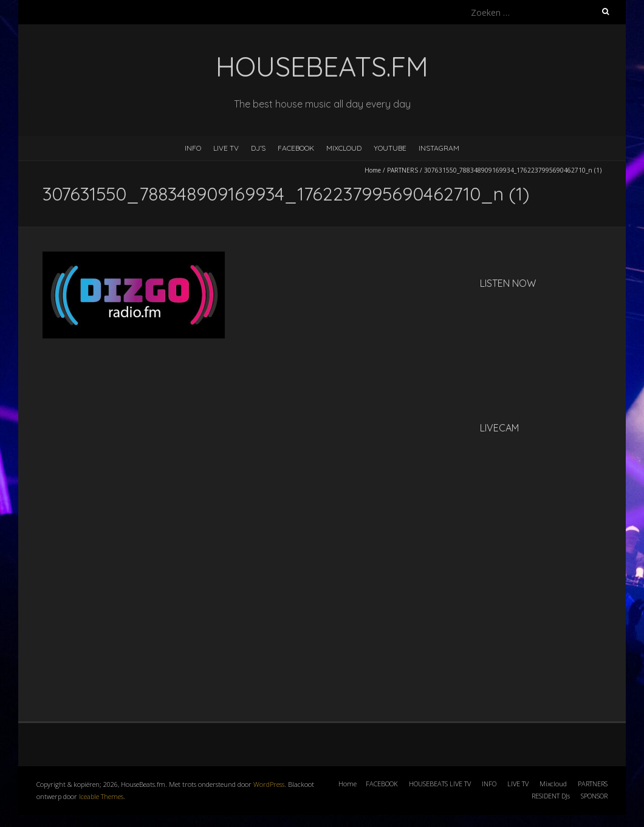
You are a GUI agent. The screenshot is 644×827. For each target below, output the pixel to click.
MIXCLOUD (344, 148)
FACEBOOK (296, 148)
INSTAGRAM (439, 148)
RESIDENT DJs (551, 796)
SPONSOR (594, 796)
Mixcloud (553, 784)
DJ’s (258, 148)
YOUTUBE (390, 148)
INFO (193, 148)
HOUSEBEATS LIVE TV (440, 784)
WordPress (269, 784)
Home (373, 170)
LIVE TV (226, 148)
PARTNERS (402, 170)
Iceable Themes (101, 796)
